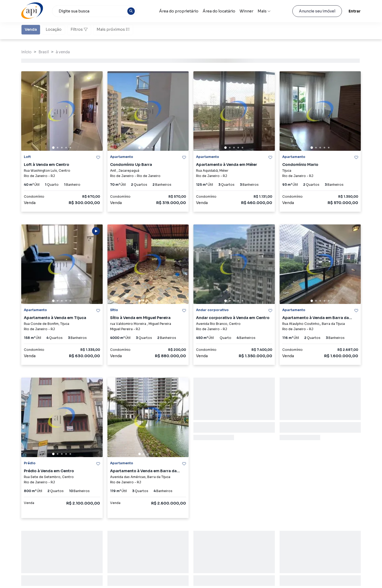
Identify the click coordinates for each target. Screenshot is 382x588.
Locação (54, 29)
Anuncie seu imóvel (317, 11)
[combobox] (94, 11)
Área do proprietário (179, 11)
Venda (31, 29)
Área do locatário (219, 11)
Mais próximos (113, 29)
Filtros (79, 29)
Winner (246, 11)
